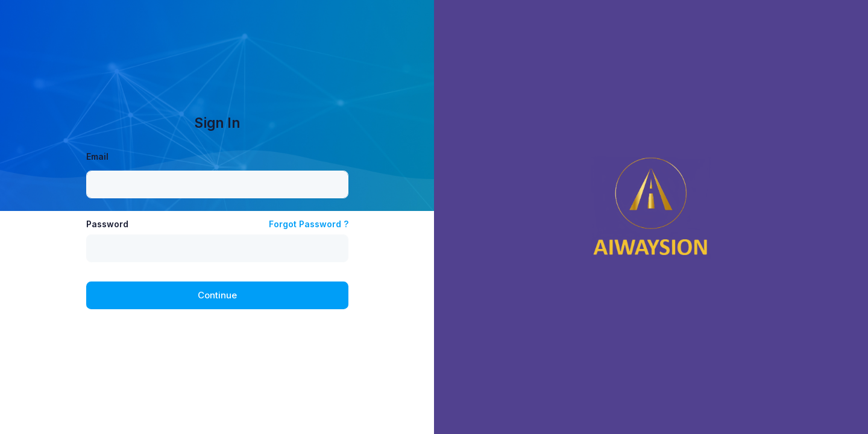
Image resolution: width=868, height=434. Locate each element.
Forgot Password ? (309, 224)
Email (97, 156)
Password (107, 224)
